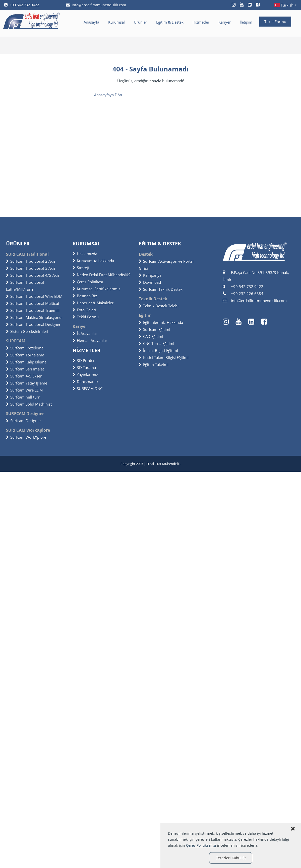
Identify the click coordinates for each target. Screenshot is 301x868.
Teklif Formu (275, 22)
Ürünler (140, 22)
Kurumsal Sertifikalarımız (96, 289)
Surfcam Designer (23, 421)
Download (150, 282)
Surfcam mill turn (23, 397)
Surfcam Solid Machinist (29, 404)
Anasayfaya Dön (108, 95)
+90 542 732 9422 (22, 5)
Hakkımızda (85, 254)
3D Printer (84, 360)
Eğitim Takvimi (154, 364)
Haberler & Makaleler (93, 303)
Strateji (81, 268)
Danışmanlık (85, 381)
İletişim (246, 22)
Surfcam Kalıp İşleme (26, 362)
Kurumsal (116, 22)
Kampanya (150, 275)
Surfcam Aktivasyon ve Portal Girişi (166, 265)
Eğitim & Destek (170, 22)
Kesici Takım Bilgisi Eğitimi (164, 357)
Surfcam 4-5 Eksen (24, 376)
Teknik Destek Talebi (159, 306)
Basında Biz (85, 296)
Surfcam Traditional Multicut (33, 303)
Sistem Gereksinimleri (27, 331)
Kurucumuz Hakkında (93, 261)
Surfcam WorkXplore (26, 437)
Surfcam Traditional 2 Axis (31, 261)
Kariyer (225, 22)
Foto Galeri (84, 310)
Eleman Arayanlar (90, 340)
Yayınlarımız (85, 374)
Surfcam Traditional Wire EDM (34, 296)
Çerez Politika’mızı (201, 845)
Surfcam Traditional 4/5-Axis (33, 275)
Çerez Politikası (88, 282)
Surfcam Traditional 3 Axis (31, 268)
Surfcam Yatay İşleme (27, 383)
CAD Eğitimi (151, 336)
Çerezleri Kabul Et (231, 858)
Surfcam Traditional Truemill (33, 310)
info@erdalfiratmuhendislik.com (96, 5)
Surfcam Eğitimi (155, 329)
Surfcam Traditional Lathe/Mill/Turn (25, 286)
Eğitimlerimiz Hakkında (161, 322)
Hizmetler (201, 22)
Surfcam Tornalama (25, 355)
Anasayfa (91, 22)
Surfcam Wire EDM (24, 390)
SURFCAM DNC (87, 389)
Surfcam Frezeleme (25, 348)
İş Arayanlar (85, 333)
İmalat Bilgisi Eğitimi (158, 350)
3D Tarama (84, 367)
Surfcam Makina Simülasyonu (34, 317)
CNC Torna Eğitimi (157, 343)
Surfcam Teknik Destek (161, 289)
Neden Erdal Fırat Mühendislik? (101, 275)
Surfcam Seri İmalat (25, 369)
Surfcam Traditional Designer (33, 324)
